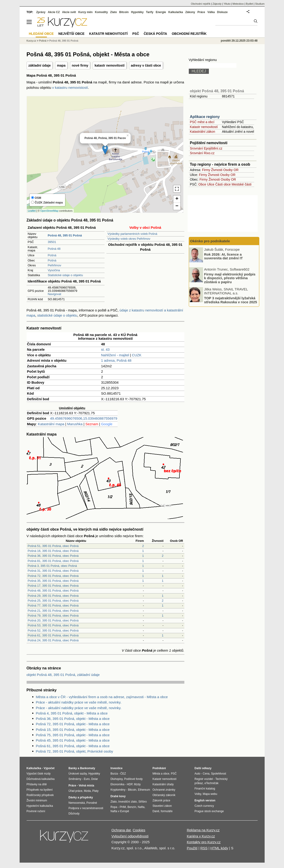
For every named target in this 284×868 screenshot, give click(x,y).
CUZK (137, 355)
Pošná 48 (54, 249)
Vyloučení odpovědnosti (130, 836)
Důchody (74, 814)
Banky (73, 768)
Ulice (211, 184)
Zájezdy (217, 4)
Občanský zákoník (164, 795)
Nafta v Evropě (120, 811)
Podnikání (159, 768)
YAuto (227, 4)
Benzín (132, 807)
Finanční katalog (205, 789)
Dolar (95, 779)
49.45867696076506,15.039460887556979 (84, 418)
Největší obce (71, 34)
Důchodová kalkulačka (41, 779)
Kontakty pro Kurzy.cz (204, 842)
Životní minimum (37, 800)
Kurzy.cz (31, 41)
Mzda (87, 791)
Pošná (52, 255)
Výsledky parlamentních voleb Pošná (132, 234)
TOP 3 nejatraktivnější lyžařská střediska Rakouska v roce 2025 (231, 300)
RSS (204, 848)
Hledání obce (41, 34)
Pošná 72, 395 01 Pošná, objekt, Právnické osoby (75, 751)
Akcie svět (69, 12)
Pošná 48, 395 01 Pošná (64, 41)
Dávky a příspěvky (81, 797)
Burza (114, 774)
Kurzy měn (85, 12)
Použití (192, 848)
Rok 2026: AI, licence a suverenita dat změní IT (224, 256)
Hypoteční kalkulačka (40, 806)
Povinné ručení (36, 811)
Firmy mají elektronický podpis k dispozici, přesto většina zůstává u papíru (230, 278)
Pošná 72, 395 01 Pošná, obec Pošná (53, 576)
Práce (201, 12)
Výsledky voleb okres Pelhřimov (129, 239)
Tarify (150, 12)
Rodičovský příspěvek (40, 795)
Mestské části (242, 184)
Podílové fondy (133, 779)
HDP (130, 784)
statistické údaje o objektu (57, 315)
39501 (52, 242)
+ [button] (177, 199)
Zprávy (41, 12)
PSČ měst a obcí (202, 122)
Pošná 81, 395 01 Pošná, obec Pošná (53, 561)
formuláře (167, 811)
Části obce (223, 184)
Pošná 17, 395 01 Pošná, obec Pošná (53, 586)
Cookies (139, 830)
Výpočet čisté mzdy (39, 774)
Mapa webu (210, 794)
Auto (198, 774)
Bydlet (250, 4)
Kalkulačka (176, 12)
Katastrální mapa (51, 424)
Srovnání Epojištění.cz (206, 148)
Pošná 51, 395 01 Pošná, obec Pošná (53, 546)
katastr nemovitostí (109, 65)
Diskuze (222, 12)
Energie (161, 12)
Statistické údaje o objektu (65, 275)
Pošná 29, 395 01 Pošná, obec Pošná (53, 596)
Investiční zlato (128, 802)
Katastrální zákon (203, 132)
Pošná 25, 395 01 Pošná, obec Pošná (53, 601)
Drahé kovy (118, 796)
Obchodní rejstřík (201, 4)
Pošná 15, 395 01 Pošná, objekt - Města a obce (73, 730)
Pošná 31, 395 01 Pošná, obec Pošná (53, 571)
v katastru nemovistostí (70, 88)
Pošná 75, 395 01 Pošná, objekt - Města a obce (73, 735)
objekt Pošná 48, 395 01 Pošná (217, 91)
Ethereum (144, 790)
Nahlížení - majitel (115, 355)
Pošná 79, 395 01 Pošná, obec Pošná (53, 616)
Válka (211, 12)
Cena (206, 774)
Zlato (114, 12)
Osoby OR (231, 170)
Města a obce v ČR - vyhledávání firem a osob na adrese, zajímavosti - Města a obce (102, 697)
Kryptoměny (118, 790)
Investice (117, 768)
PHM (123, 807)
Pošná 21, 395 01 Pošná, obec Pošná (53, 611)
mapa (61, 65)
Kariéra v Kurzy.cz (201, 836)
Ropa (114, 807)
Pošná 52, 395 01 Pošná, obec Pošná (53, 630)
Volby (198, 794)
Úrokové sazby (78, 774)
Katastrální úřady (163, 784)
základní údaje (40, 65)
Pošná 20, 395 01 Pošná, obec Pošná (53, 620)
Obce (202, 184)
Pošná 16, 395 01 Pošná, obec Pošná (53, 551)
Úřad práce (75, 791)
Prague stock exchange (209, 811)
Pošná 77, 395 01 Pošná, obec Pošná (53, 605)
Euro (87, 779)
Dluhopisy (117, 779)
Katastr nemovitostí (204, 127)
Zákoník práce (161, 800)
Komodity (101, 12)
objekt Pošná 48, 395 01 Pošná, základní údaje (63, 675)
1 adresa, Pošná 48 (116, 360)
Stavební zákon (162, 806)
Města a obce (161, 774)
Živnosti (217, 170)
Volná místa (86, 786)
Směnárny (75, 779)
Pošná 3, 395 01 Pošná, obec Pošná (52, 566)
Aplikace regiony (205, 117)
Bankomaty (88, 768)
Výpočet (49, 768)
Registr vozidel (204, 779)
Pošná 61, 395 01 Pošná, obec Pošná (53, 635)
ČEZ (123, 774)
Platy (96, 791)
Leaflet (32, 211)
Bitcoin (124, 12)
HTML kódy (219, 848)
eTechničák (211, 783)
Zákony (190, 12)
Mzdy (137, 784)
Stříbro (143, 802)
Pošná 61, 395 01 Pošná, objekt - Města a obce (73, 746)
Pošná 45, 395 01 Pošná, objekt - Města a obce (73, 740)
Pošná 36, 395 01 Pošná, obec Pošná (53, 556)
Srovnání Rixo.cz (202, 153)
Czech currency (204, 806)
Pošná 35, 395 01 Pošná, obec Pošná (53, 581)
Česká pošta (155, 34)
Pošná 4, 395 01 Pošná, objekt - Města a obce (72, 713)
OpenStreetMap (49, 211)
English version (205, 800)
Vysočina (54, 270)
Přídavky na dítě (37, 784)
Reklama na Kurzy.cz (203, 830)
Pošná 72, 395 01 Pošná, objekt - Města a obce (73, 724)
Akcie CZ (54, 12)
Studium (260, 4)
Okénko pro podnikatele (210, 241)
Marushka (75, 424)
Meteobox (238, 4)
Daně (156, 811)
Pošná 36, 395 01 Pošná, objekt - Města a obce (73, 719)
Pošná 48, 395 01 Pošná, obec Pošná (53, 591)
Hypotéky (137, 12)
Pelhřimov (54, 265)
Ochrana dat (121, 830)
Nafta (141, 807)
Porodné (92, 803)
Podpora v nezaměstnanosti (86, 808)
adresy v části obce (146, 65)
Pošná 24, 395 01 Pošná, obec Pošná (53, 640)
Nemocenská (77, 803)
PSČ (136, 34)
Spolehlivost (219, 774)
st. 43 (105, 349)
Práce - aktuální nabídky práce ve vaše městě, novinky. (79, 702)
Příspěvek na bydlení (40, 790)
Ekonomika (117, 784)
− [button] (177, 206)
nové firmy (80, 65)
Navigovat (54, 294)
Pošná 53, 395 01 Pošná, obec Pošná (53, 625)
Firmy (206, 170)
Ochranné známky (164, 790)
